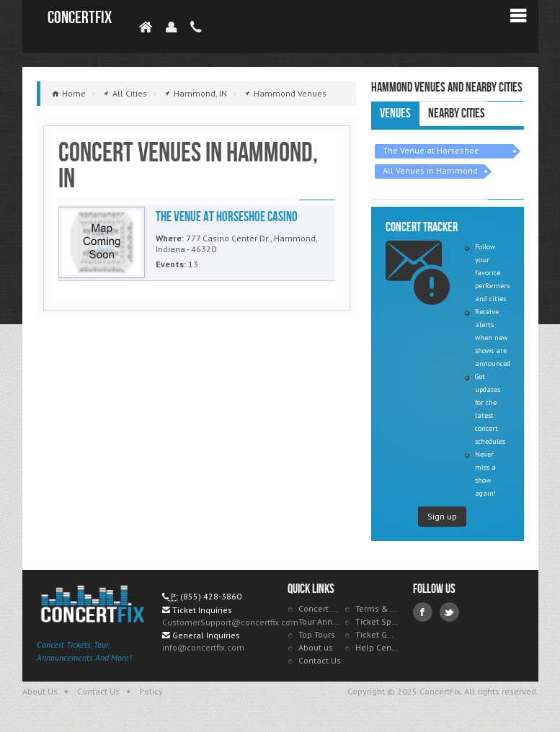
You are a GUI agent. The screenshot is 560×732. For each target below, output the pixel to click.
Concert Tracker (320, 608)
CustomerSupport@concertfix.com (230, 622)
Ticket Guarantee (377, 634)
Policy (151, 691)
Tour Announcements (320, 621)
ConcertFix (80, 18)
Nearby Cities (457, 113)
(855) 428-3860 (211, 596)
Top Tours (317, 634)
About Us (40, 691)
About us (316, 647)
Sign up (442, 516)
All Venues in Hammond (430, 170)
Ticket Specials (377, 621)
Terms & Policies (377, 608)
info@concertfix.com (203, 647)
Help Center (377, 647)
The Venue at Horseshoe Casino (431, 152)
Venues (395, 113)
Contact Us (320, 660)
